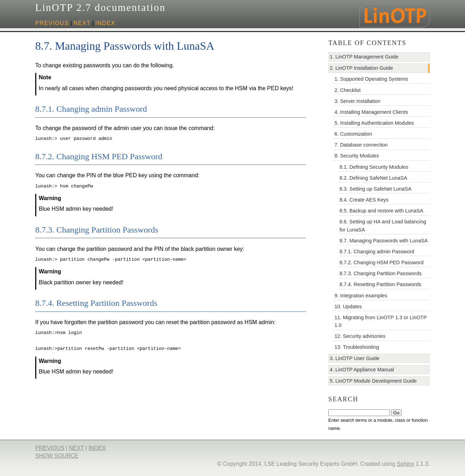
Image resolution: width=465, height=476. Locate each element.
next (82, 23)
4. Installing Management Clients (371, 112)
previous (52, 23)
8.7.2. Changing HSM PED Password (382, 262)
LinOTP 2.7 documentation (100, 7)
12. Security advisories (360, 336)
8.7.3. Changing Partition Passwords (381, 273)
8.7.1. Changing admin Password (377, 252)
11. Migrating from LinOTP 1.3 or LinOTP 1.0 (380, 321)
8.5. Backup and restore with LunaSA (382, 211)
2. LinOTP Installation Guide (361, 68)
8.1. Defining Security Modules (374, 167)
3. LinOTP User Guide (355, 358)
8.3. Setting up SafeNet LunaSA (376, 189)
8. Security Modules (356, 156)
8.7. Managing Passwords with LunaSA (384, 241)
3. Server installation (357, 101)
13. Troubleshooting (356, 347)
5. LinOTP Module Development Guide (373, 381)
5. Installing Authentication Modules (374, 123)
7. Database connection (361, 145)
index (106, 23)
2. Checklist (347, 90)
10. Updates (348, 307)
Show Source (57, 456)
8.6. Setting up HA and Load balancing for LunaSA (383, 225)
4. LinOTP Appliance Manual (362, 370)
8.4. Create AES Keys (364, 200)
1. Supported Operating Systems (371, 79)
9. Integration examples (361, 296)
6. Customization (353, 134)
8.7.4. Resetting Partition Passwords (380, 284)
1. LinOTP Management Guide (364, 57)
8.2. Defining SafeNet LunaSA (373, 178)
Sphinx (406, 464)
